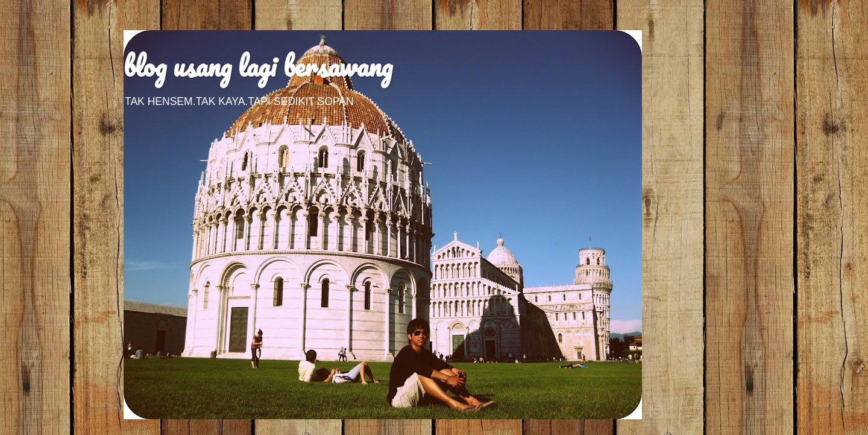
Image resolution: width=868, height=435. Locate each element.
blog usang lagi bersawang (258, 66)
